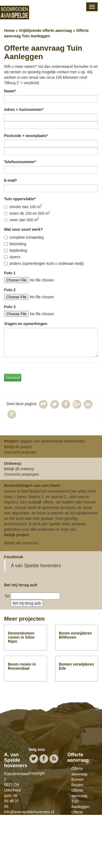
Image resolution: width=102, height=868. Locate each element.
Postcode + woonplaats (26, 136)
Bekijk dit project (18, 447)
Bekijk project (17, 535)
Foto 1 (10, 273)
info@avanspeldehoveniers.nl (29, 812)
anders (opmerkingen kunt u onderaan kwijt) (44, 263)
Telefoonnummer (20, 162)
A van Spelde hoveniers (36, 566)
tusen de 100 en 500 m (27, 213)
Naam (10, 91)
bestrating (15, 244)
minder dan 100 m (23, 207)
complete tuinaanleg (24, 237)
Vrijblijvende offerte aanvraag (45, 31)
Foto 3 (10, 307)
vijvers (12, 257)
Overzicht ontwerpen (21, 474)
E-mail (10, 180)
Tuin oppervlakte (20, 199)
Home (9, 31)
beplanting (16, 250)
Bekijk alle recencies (21, 543)
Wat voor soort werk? (24, 229)
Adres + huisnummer (24, 110)
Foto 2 (10, 290)
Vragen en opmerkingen (26, 324)
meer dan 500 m (21, 220)
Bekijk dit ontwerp (19, 469)
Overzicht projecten (21, 452)
